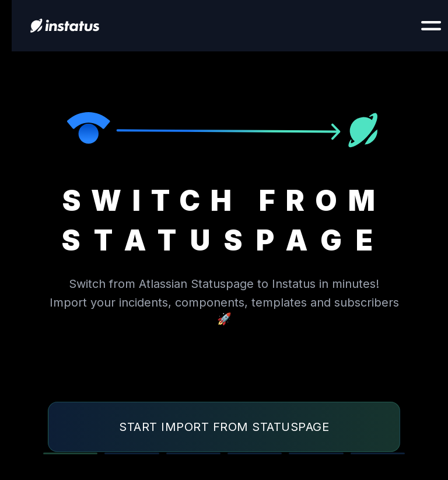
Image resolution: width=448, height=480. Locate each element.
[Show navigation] (431, 26)
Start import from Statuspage (224, 427)
